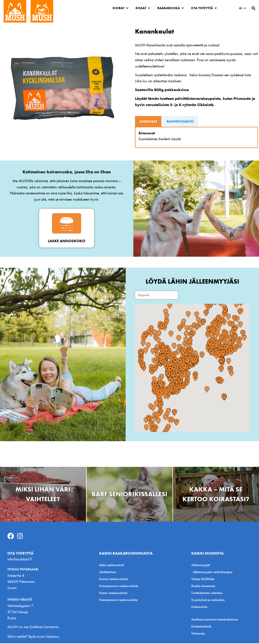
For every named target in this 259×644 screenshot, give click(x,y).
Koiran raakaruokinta (114, 580)
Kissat (143, 8)
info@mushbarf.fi (20, 560)
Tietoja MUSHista (203, 580)
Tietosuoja (198, 634)
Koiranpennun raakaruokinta (119, 587)
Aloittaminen (108, 573)
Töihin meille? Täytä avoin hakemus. (34, 637)
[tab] (148, 121)
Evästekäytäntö (201, 627)
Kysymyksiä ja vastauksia (208, 601)
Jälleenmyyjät (201, 566)
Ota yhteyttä (204, 8)
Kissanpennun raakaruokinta (118, 601)
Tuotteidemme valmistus (207, 594)
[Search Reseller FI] (160, 296)
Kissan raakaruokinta (113, 594)
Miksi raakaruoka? (112, 566)
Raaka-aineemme (203, 587)
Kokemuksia (199, 608)
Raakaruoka (170, 8)
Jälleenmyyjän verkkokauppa (213, 573)
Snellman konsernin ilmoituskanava (215, 620)
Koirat (120, 8)
